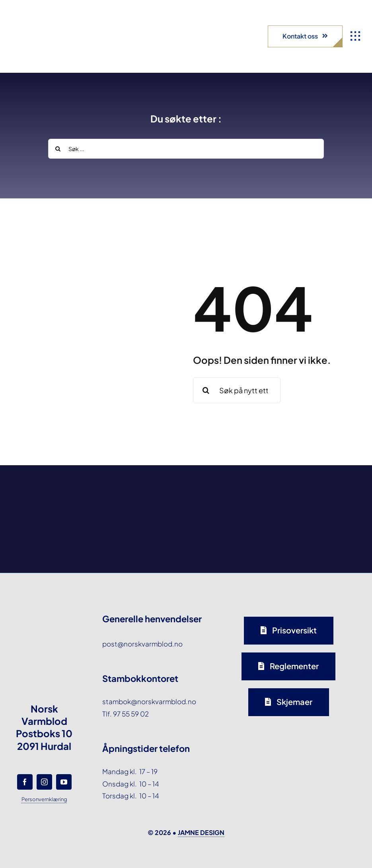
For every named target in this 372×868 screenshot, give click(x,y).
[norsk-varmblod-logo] (34, 20)
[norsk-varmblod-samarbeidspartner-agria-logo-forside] (50, 492)
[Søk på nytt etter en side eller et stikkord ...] (237, 390)
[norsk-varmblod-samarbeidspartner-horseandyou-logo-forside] (322, 484)
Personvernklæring (44, 799)
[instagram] (44, 782)
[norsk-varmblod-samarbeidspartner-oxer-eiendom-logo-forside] (141, 487)
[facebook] (25, 782)
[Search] (58, 149)
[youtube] (64, 782)
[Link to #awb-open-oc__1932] (355, 36)
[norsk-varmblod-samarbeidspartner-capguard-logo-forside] (231, 489)
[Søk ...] (186, 149)
